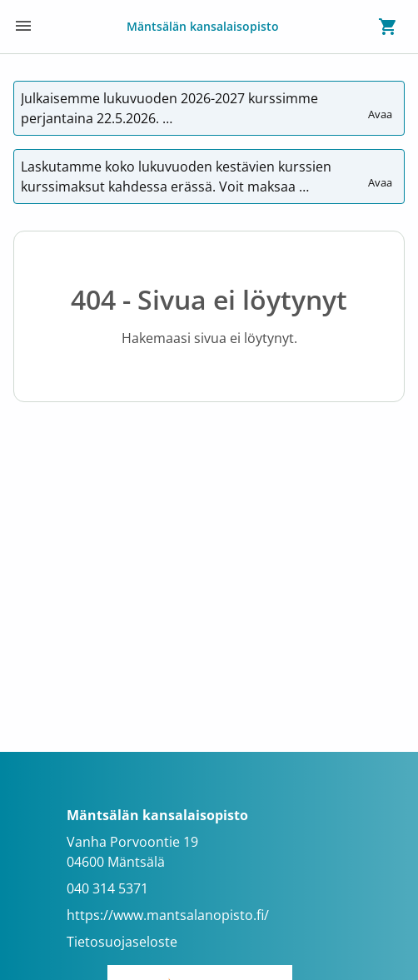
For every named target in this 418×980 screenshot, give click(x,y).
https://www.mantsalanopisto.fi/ (168, 915)
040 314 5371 (107, 888)
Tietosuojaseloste (122, 942)
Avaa (381, 107)
